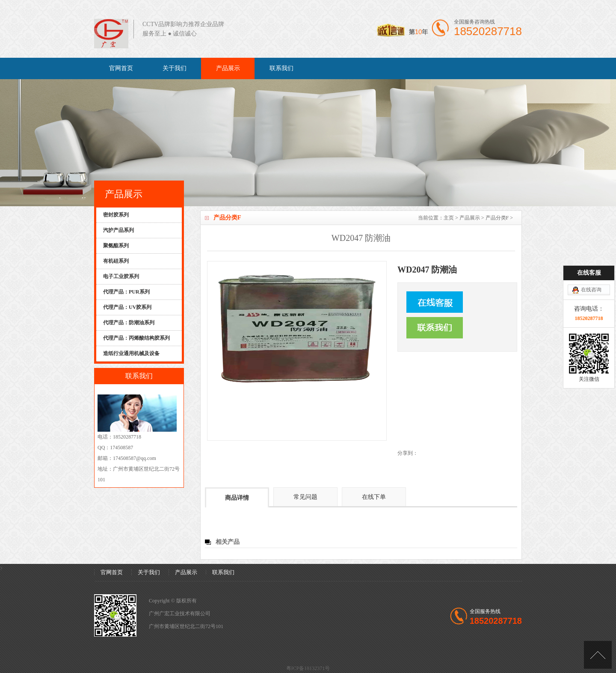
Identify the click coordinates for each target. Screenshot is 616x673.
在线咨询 (591, 265)
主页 (449, 218)
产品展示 (228, 68)
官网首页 (121, 68)
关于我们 (175, 68)
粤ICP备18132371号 (308, 668)
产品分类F (497, 218)
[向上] (598, 655)
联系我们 (281, 68)
